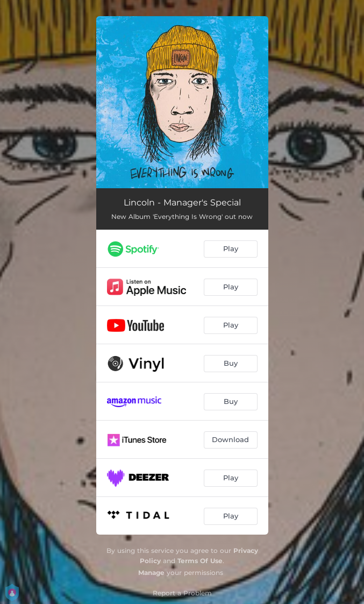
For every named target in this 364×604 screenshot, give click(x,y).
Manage (151, 573)
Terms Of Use (200, 561)
